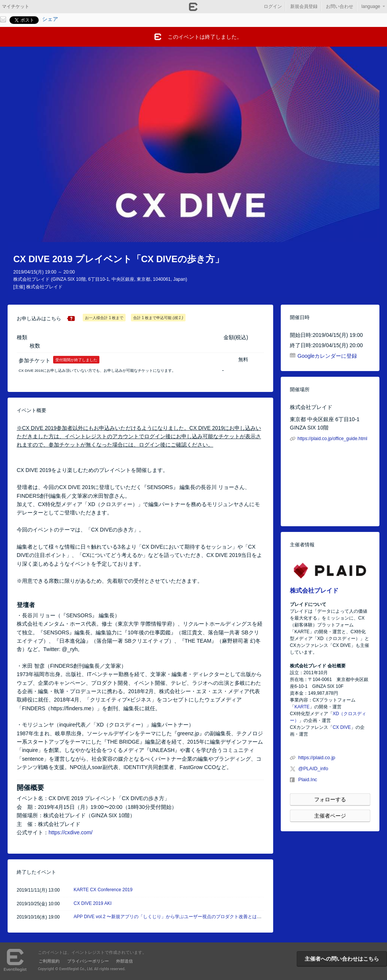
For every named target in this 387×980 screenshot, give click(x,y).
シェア (50, 19)
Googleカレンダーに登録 (327, 356)
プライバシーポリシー (88, 961)
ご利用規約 (49, 961)
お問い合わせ (340, 6)
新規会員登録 (304, 6)
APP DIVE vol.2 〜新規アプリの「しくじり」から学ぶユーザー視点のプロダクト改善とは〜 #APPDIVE (179, 917)
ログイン (273, 6)
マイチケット (16, 6)
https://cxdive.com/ (71, 832)
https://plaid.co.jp (317, 757)
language (371, 6)
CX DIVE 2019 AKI (93, 903)
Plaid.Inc (308, 779)
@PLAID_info (313, 768)
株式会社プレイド (314, 591)
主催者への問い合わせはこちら (342, 959)
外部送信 (124, 961)
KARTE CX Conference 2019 (103, 890)
